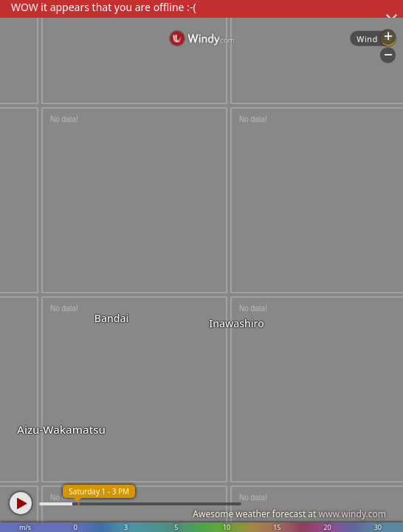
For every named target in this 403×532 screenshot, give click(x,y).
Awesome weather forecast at (289, 514)
